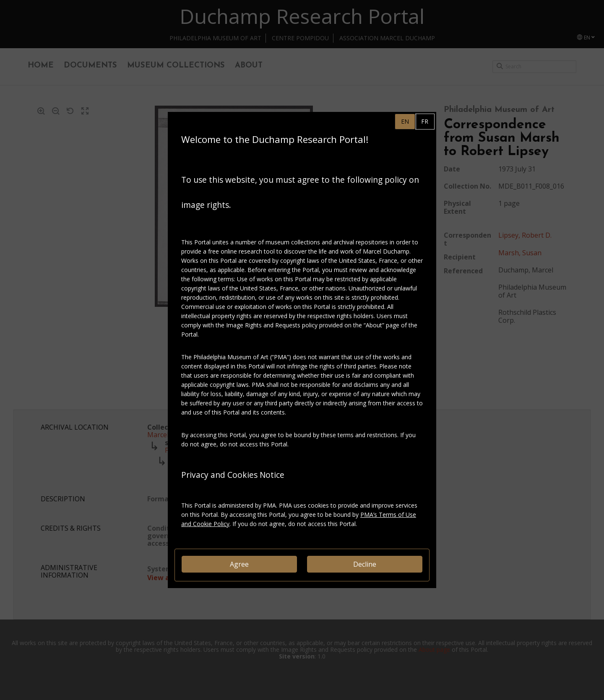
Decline (365, 564)
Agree (239, 564)
